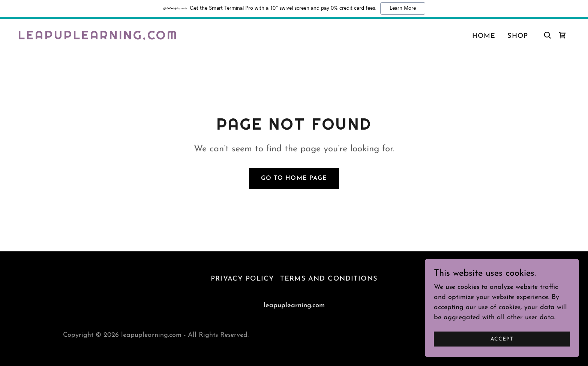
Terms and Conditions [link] (329, 279)
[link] (98, 38)
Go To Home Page (294, 178)
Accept (504, 339)
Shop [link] (518, 36)
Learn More (403, 8)
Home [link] (484, 36)
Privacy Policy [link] (242, 279)
